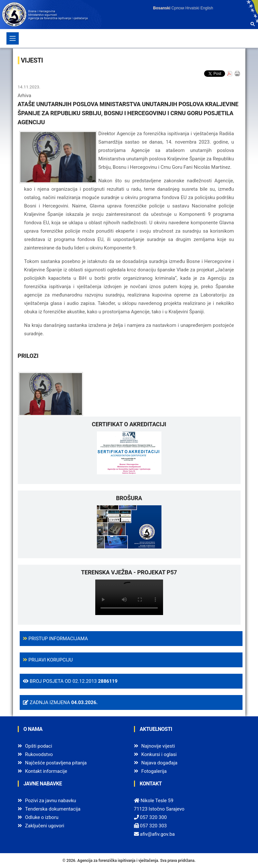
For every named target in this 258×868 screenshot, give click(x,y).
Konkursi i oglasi (159, 754)
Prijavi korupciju (48, 660)
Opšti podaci (39, 746)
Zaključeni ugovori (45, 826)
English (207, 8)
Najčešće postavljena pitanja (56, 763)
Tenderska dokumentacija (53, 809)
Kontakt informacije (46, 771)
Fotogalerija (154, 771)
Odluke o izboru (42, 817)
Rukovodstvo (39, 754)
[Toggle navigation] (13, 38)
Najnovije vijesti (158, 746)
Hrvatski (192, 8)
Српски (178, 8)
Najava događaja (160, 763)
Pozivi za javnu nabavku (51, 801)
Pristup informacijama (55, 639)
